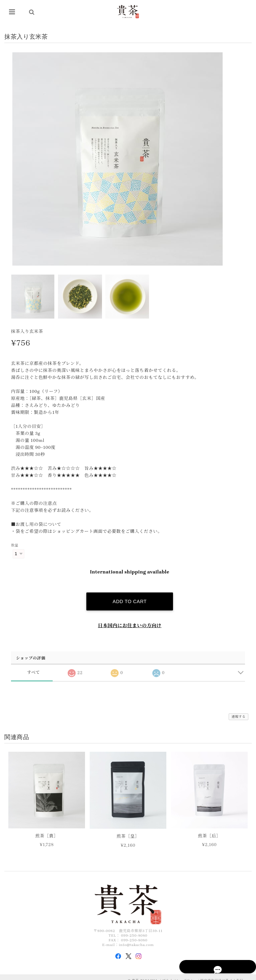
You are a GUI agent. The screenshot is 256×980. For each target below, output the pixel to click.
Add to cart (130, 595)
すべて (33, 666)
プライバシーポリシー (180, 975)
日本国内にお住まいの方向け (130, 620)
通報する (238, 711)
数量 (15, 546)
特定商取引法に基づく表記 (222, 975)
